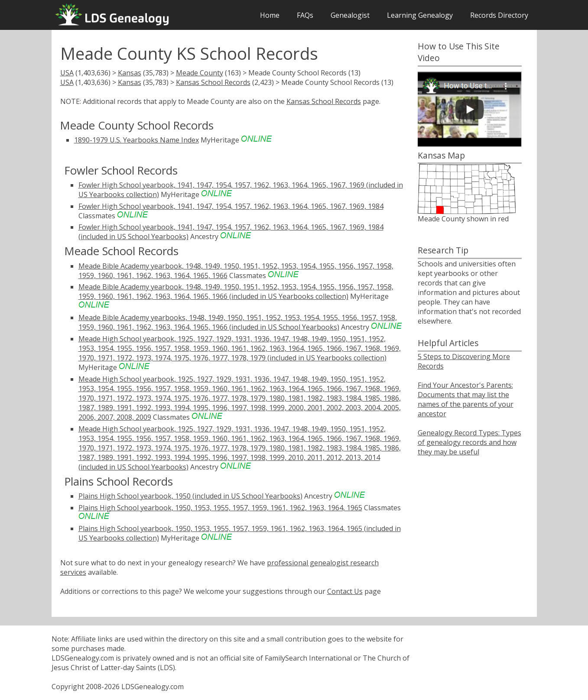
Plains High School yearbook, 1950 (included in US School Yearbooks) (190, 496)
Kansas (130, 73)
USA (67, 73)
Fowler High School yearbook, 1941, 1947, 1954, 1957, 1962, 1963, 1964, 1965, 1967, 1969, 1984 (231, 206)
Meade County (200, 73)
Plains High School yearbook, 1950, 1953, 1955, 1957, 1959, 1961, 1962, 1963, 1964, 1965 (220, 508)
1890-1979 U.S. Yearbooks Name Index (136, 140)
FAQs (305, 15)
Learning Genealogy (420, 15)
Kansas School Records (213, 82)
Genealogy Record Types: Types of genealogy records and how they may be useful (469, 442)
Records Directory (499, 15)
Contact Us (345, 591)
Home (270, 15)
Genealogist (350, 15)
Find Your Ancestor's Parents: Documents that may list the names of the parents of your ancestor (466, 399)
